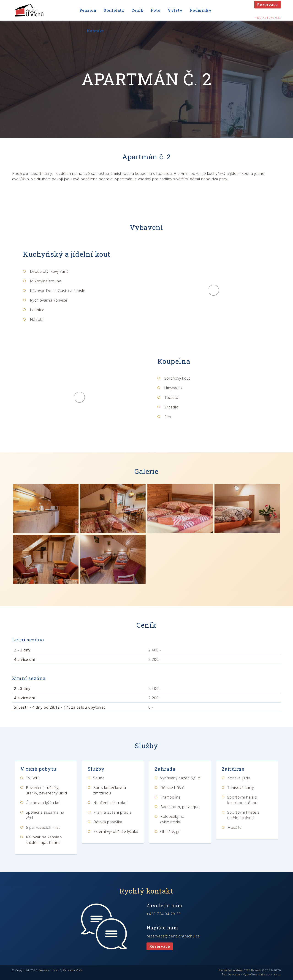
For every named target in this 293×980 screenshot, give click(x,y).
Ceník (137, 10)
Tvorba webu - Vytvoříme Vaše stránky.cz (251, 974)
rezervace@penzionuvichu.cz (173, 936)
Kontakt (95, 31)
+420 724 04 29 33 (164, 914)
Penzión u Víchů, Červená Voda (61, 970)
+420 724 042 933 (268, 18)
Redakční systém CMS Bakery (240, 970)
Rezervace (268, 5)
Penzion (88, 10)
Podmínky (201, 10)
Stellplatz (114, 10)
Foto (156, 10)
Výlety (175, 10)
